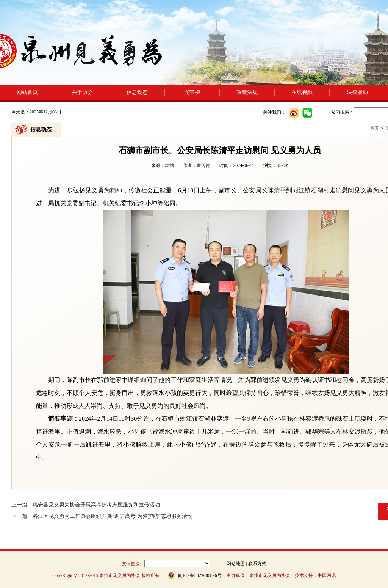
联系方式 (257, 564)
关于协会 (82, 92)
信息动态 (137, 92)
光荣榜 (192, 92)
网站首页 (27, 92)
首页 (374, 128)
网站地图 (236, 564)
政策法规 (247, 92)
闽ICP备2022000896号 (200, 575)
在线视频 (302, 92)
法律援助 (357, 92)
